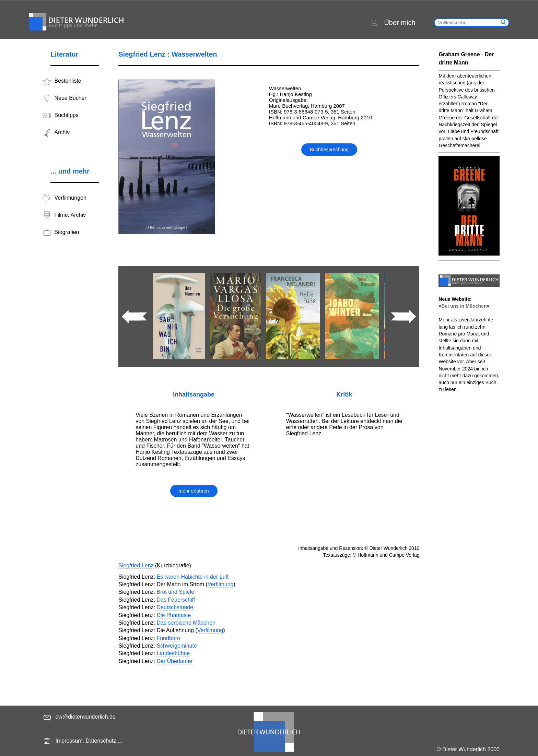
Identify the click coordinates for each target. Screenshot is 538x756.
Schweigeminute (177, 646)
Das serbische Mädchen (186, 623)
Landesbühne (173, 653)
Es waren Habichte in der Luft (192, 577)
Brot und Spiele (175, 592)
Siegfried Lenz (136, 565)
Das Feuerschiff (176, 600)
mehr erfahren (194, 491)
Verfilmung (221, 584)
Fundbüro (168, 638)
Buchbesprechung (329, 150)
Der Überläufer (174, 661)
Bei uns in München (464, 306)
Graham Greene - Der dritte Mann (466, 58)
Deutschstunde (175, 607)
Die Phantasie (174, 615)
